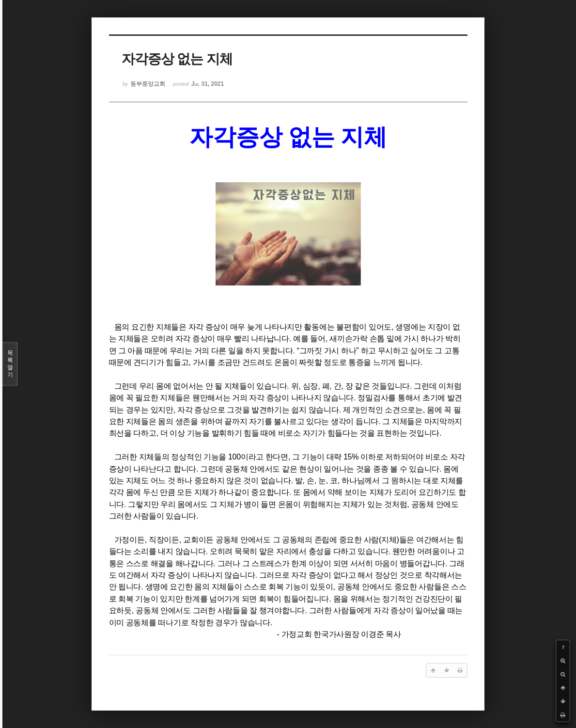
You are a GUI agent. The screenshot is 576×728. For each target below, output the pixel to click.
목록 (10, 364)
